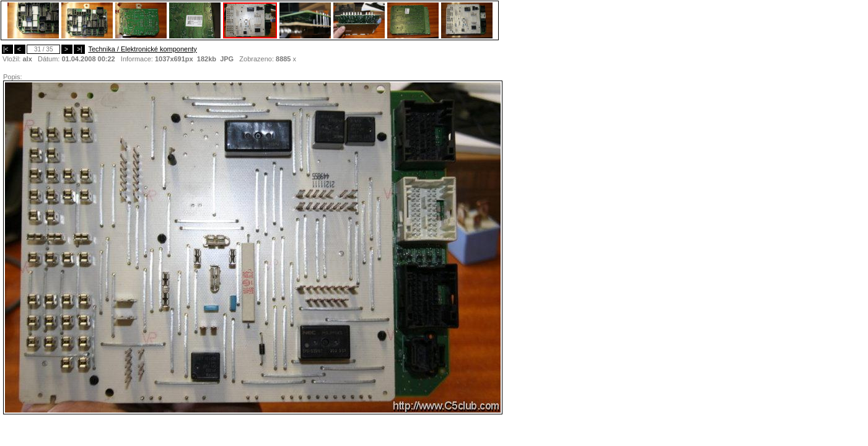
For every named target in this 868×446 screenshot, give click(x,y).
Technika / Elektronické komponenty (142, 49)
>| (79, 49)
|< (7, 49)
